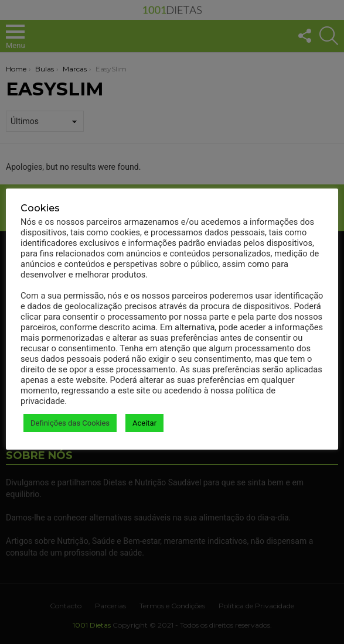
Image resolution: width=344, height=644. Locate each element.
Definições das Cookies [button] (70, 423)
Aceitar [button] (144, 423)
